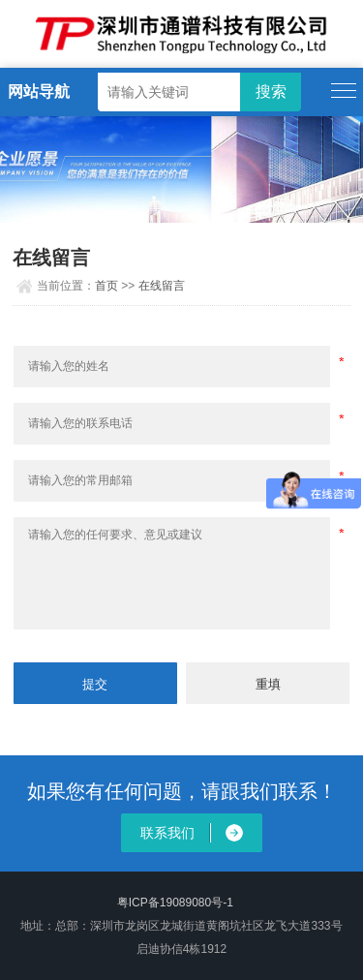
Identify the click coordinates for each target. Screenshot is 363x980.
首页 (106, 286)
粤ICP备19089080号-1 (175, 903)
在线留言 (162, 286)
